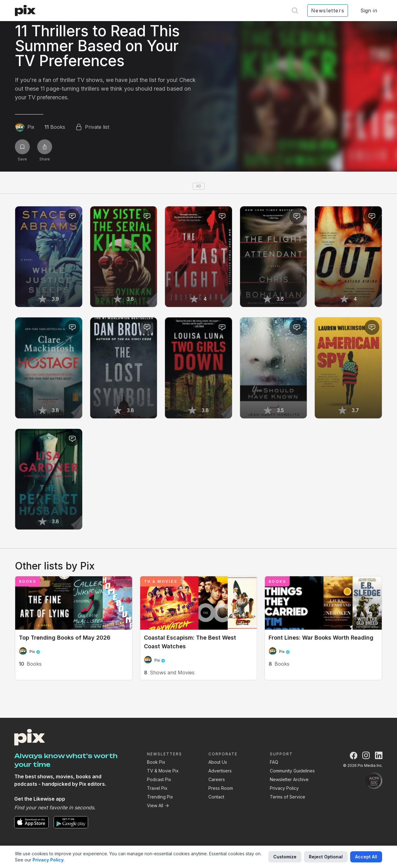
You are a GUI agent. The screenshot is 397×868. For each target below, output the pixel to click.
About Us (218, 762)
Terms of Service (288, 797)
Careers (217, 779)
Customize (285, 857)
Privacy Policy (284, 788)
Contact (216, 797)
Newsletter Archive (289, 779)
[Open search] (295, 11)
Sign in (369, 11)
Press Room (221, 788)
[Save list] (22, 147)
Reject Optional (326, 857)
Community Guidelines (292, 771)
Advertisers (220, 771)
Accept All (366, 857)
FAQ (274, 762)
